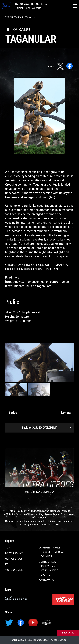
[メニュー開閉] (75, 6)
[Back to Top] (68, 633)
